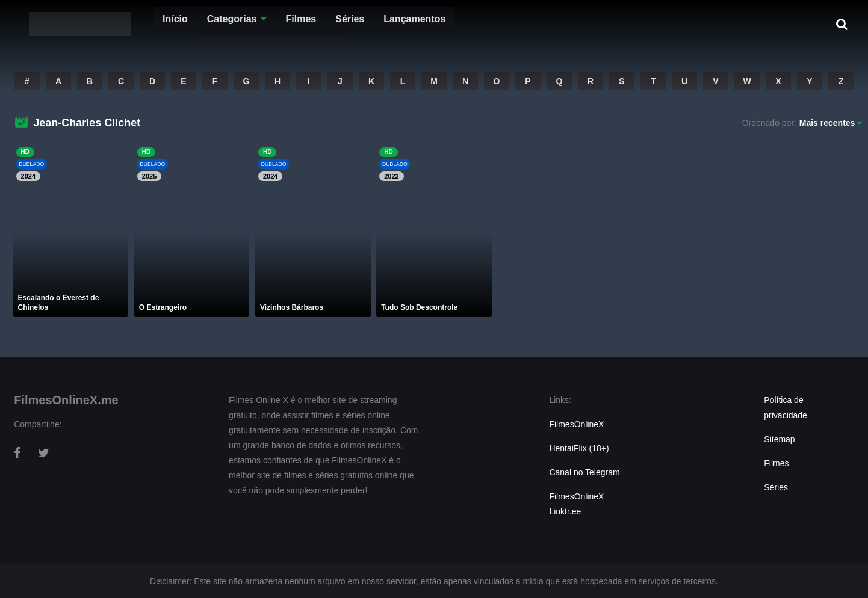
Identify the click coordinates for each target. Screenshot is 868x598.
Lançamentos (390, 24)
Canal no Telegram (584, 472)
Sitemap (779, 439)
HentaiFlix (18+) (579, 448)
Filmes (277, 24)
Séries (325, 24)
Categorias (207, 24)
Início (150, 24)
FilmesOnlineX (576, 424)
